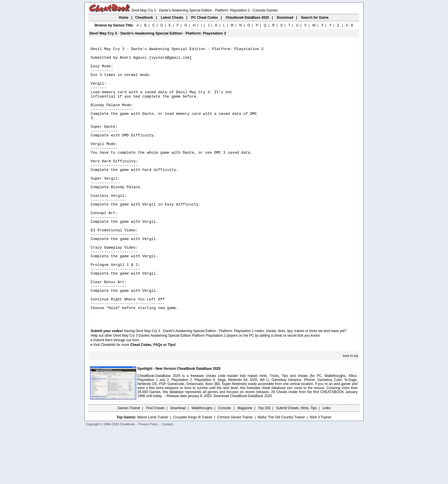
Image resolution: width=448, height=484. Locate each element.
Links (326, 462)
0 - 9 (349, 25)
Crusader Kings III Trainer (193, 472)
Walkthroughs (202, 462)
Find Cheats (155, 462)
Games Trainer (129, 462)
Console (225, 462)
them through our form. (123, 395)
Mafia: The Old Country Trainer (281, 472)
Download (178, 462)
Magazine (245, 462)
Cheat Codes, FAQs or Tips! (153, 399)
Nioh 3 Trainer (321, 472)
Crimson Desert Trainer (235, 472)
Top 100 (264, 462)
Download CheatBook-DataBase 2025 (243, 450)
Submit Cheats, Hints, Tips (296, 462)
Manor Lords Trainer (153, 472)
